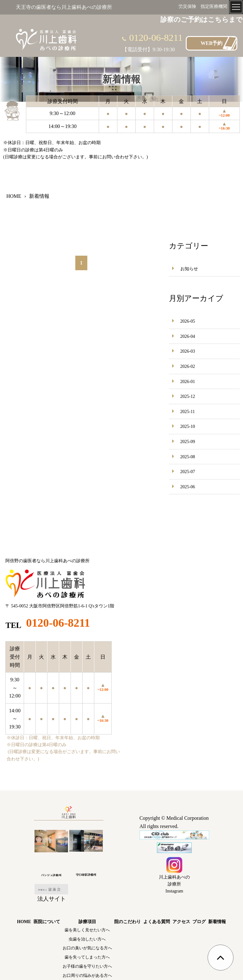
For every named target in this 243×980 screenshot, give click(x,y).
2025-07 (188, 472)
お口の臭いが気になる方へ (87, 948)
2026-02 (188, 366)
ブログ (199, 922)
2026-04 (188, 336)
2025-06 (188, 487)
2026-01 (188, 382)
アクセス (181, 922)
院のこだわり (128, 922)
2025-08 (188, 457)
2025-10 (188, 426)
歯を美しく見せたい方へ (87, 930)
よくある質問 (157, 922)
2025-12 (188, 396)
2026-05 (188, 321)
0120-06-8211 (156, 37)
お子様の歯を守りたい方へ (87, 966)
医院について (47, 922)
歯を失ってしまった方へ (87, 957)
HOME (24, 922)
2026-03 (188, 351)
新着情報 (217, 922)
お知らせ (189, 269)
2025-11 (188, 412)
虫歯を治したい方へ (87, 939)
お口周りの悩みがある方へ (87, 975)
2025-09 (188, 442)
